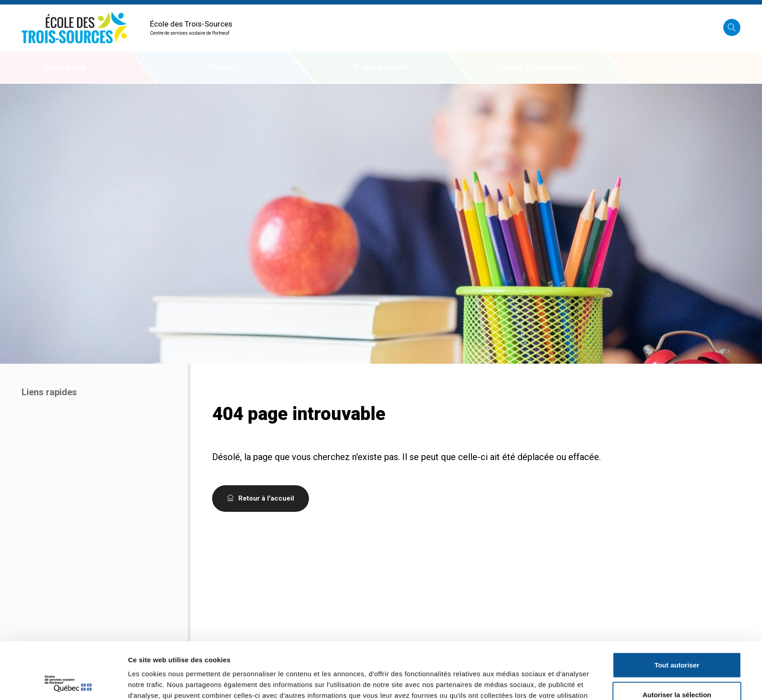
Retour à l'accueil (261, 498)
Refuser (677, 671)
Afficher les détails (506, 682)
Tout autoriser (677, 612)
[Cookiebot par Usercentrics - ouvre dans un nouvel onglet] (68, 682)
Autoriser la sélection (677, 641)
